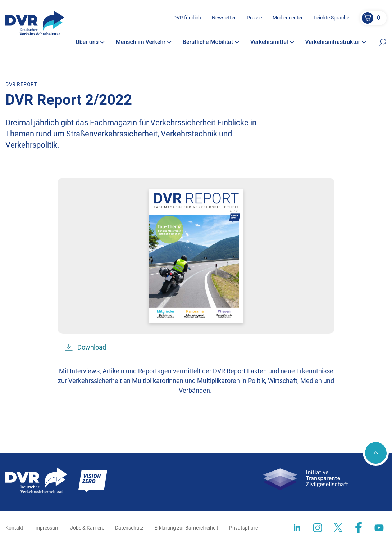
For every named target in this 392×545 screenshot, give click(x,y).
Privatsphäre (243, 528)
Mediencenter (288, 18)
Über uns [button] (90, 42)
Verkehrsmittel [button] (272, 42)
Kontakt (14, 528)
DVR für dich (187, 18)
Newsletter (224, 18)
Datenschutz (129, 528)
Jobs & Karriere (87, 528)
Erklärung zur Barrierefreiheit (186, 528)
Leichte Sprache (331, 18)
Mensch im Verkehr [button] (144, 42)
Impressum (47, 528)
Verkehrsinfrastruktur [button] (336, 42)
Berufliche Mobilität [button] (211, 42)
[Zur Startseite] (35, 23)
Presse (254, 18)
